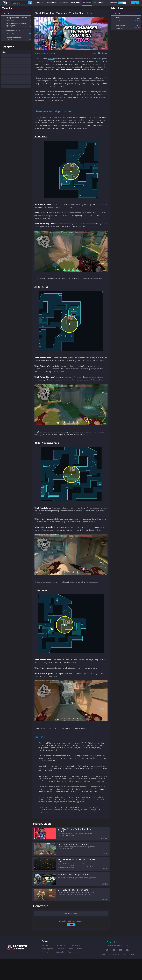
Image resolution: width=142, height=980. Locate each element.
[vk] (106, 64)
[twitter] (102, 64)
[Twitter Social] (107, 971)
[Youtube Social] (114, 971)
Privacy (125, 975)
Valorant (51, 69)
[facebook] (99, 64)
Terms (131, 975)
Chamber (98, 72)
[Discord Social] (121, 971)
